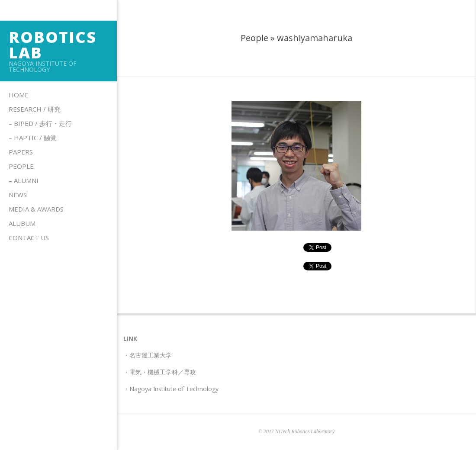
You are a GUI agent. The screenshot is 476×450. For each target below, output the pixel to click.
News (18, 195)
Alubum (22, 223)
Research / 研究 (35, 109)
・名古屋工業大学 (148, 355)
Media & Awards (36, 209)
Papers (21, 152)
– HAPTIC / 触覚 (33, 138)
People (21, 166)
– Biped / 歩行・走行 (40, 123)
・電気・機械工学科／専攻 (160, 372)
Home (19, 95)
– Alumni (24, 180)
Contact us (29, 238)
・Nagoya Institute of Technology (171, 389)
